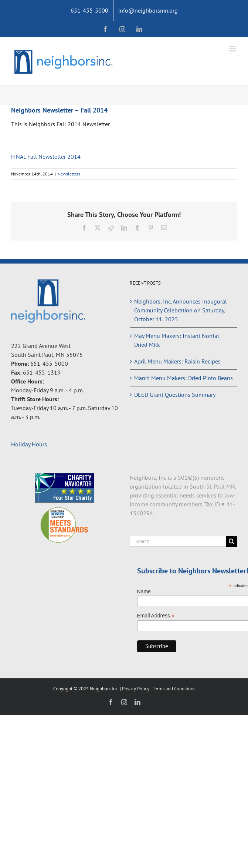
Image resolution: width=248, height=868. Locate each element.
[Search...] (178, 541)
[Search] (232, 541)
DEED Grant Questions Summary (175, 395)
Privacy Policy (136, 689)
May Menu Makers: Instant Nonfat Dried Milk (177, 340)
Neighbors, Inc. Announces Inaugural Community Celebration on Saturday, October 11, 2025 (181, 310)
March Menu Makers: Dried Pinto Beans (184, 378)
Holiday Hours (29, 444)
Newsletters (69, 174)
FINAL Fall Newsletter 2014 (46, 157)
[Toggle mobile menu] (233, 49)
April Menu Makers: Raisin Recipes (177, 361)
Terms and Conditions (174, 689)
